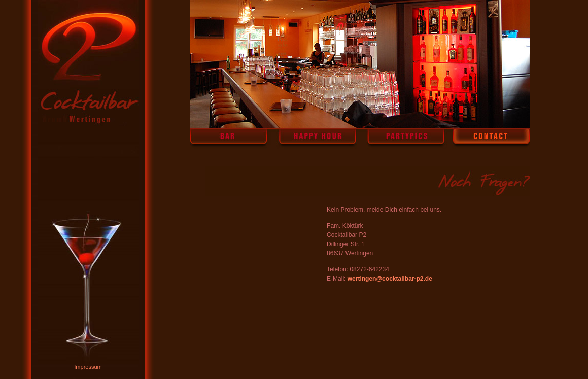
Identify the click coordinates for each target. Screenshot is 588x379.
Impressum (88, 367)
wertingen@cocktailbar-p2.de (390, 279)
